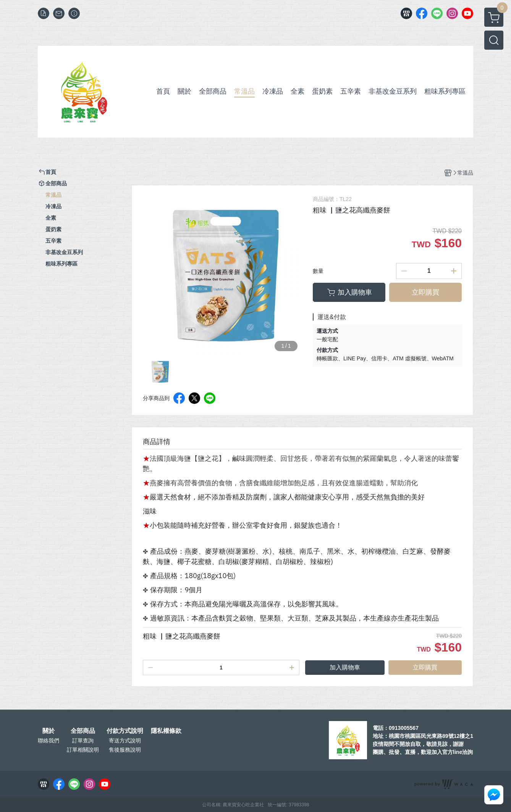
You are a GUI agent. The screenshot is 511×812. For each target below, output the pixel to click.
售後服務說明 (125, 750)
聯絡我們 (49, 741)
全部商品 (83, 731)
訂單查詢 (83, 741)
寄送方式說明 (125, 741)
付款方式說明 (125, 731)
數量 (318, 271)
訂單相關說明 (83, 750)
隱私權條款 (166, 731)
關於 (49, 731)
